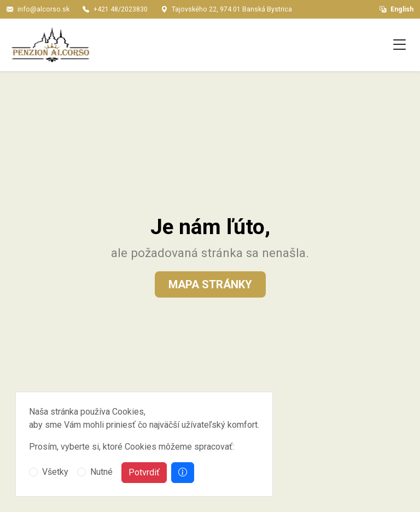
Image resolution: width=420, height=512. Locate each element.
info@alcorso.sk (43, 9)
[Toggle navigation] (400, 45)
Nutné (101, 472)
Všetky (55, 472)
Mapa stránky (210, 284)
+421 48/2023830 (121, 9)
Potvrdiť (144, 472)
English (396, 9)
